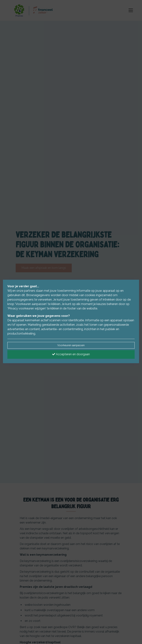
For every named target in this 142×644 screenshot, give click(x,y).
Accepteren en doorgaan (71, 354)
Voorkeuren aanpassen (71, 345)
